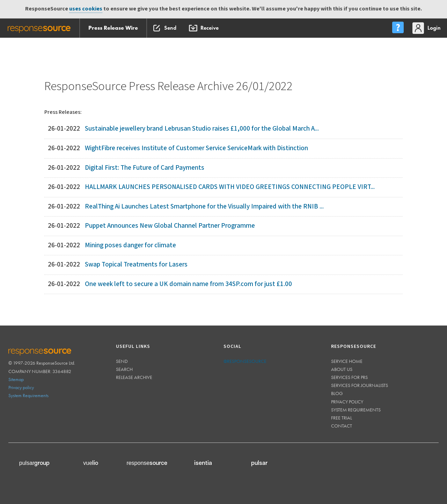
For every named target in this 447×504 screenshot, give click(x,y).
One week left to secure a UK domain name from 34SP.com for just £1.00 (188, 284)
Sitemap (16, 379)
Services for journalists (360, 385)
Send (122, 361)
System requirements (356, 410)
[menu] (398, 28)
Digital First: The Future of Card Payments (145, 168)
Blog (337, 393)
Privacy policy (21, 387)
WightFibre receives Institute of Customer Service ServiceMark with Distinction (196, 148)
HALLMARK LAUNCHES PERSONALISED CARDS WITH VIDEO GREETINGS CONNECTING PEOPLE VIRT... (230, 187)
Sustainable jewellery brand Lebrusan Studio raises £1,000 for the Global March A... (202, 129)
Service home (347, 361)
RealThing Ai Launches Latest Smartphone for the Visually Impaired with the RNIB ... (204, 207)
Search (124, 369)
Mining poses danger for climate (130, 245)
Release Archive (134, 377)
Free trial (342, 418)
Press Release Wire (113, 28)
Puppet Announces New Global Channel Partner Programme (170, 226)
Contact (342, 426)
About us (342, 369)
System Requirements (28, 395)
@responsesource (245, 361)
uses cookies (86, 9)
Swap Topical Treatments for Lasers (136, 265)
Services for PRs (349, 377)
